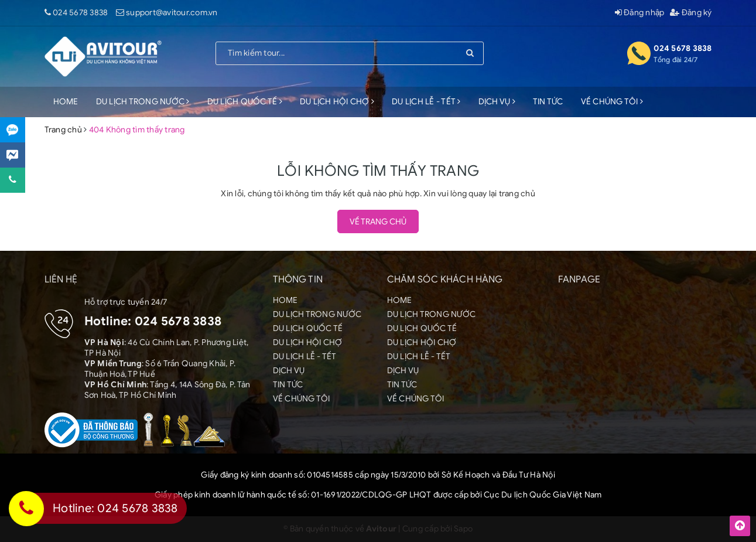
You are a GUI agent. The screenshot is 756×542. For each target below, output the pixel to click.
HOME (66, 102)
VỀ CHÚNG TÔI (612, 102)
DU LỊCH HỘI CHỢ (337, 102)
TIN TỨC (548, 102)
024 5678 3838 (80, 13)
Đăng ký (691, 13)
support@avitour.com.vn (172, 13)
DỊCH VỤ (497, 102)
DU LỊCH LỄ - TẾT (426, 102)
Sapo (463, 529)
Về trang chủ (378, 222)
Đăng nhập (640, 13)
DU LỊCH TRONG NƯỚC (143, 102)
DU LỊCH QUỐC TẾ (245, 102)
